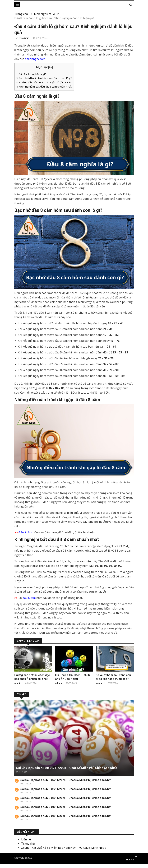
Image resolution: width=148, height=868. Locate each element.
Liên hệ (26, 839)
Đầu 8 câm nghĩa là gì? (31, 74)
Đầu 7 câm (25, 532)
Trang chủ (21, 14)
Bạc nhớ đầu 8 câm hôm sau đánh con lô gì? (44, 78)
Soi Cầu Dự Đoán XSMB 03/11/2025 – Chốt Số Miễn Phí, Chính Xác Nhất (66, 816)
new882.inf (61, 866)
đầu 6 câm (29, 598)
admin (26, 38)
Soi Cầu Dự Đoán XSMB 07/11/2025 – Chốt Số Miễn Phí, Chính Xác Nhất (66, 780)
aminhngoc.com (35, 59)
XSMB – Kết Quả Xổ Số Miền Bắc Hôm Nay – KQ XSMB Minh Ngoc (63, 848)
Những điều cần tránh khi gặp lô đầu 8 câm (44, 82)
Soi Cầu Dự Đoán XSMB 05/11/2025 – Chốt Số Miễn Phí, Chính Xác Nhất (66, 798)
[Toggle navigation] (17, 5)
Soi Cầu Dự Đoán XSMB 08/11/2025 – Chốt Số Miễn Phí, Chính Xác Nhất (66, 768)
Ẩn (50, 67)
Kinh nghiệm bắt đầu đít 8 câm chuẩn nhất (44, 87)
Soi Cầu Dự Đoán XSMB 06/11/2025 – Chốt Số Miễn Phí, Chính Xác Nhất (66, 789)
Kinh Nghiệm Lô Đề (47, 14)
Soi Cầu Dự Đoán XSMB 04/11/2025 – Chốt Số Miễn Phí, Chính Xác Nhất (66, 807)
